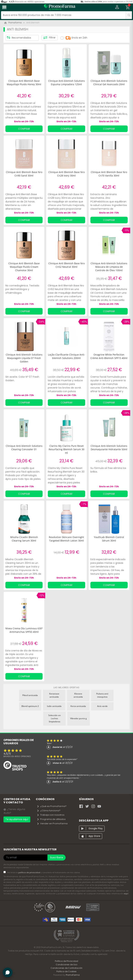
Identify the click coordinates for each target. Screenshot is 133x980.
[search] (129, 15)
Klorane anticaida (78, 695)
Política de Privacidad (66, 961)
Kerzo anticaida (78, 706)
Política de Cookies (66, 971)
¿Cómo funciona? (49, 811)
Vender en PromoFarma (52, 823)
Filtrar (49, 38)
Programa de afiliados (51, 819)
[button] (117, 7)
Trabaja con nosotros (51, 815)
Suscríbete (57, 857)
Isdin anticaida (54, 706)
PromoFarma (73, 975)
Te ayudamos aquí (17, 819)
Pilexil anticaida (30, 695)
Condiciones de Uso (66, 965)
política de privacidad (30, 872)
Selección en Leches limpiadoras (55, 718)
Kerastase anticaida (54, 695)
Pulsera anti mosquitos (102, 695)
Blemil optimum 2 (30, 706)
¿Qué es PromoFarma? (52, 806)
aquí (126, 894)
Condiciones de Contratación (66, 968)
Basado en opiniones (17, 756)
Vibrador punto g (78, 718)
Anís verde (102, 706)
